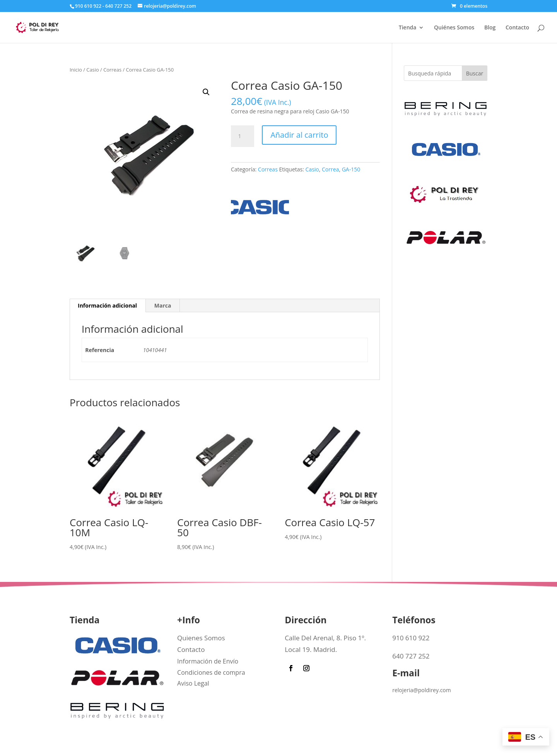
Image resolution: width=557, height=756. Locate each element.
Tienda (408, 28)
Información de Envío (208, 661)
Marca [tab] (163, 305)
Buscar (475, 73)
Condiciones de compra (211, 672)
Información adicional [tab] (107, 305)
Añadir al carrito (299, 135)
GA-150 (351, 169)
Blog (490, 28)
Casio (92, 70)
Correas (112, 70)
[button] (206, 92)
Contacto (517, 28)
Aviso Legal (193, 683)
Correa (330, 169)
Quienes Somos (201, 638)
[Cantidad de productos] (243, 136)
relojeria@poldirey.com (422, 690)
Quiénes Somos (454, 28)
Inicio (76, 70)
